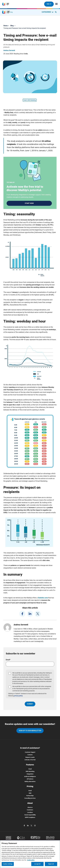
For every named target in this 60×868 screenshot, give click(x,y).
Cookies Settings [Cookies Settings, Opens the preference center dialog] (8, 864)
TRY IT (49, 4)
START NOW (29, 203)
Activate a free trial (30, 760)
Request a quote (30, 757)
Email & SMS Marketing (30, 100)
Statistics (43, 598)
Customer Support (30, 752)
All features (30, 779)
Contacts (30, 755)
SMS (30, 793)
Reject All (51, 864)
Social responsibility (30, 815)
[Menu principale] (56, 4)
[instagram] (35, 825)
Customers (30, 810)
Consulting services (30, 798)
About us (30, 807)
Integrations (30, 774)
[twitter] (38, 614)
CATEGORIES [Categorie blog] (48, 12)
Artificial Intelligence (30, 776)
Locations (30, 812)
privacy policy (18, 696)
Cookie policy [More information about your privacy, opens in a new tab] (31, 860)
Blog (12, 26)
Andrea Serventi (9, 50)
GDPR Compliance (30, 817)
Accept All (37, 864)
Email (30, 769)
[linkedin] (30, 614)
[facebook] (22, 614)
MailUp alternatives (30, 781)
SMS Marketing (30, 771)
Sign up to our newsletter (30, 731)
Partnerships (30, 796)
